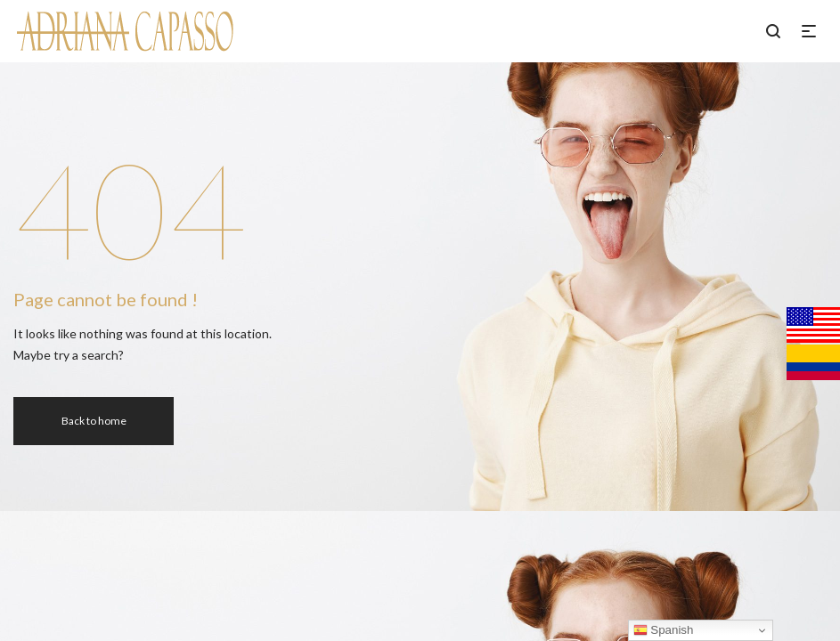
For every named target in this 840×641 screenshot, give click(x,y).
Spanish (664, 630)
